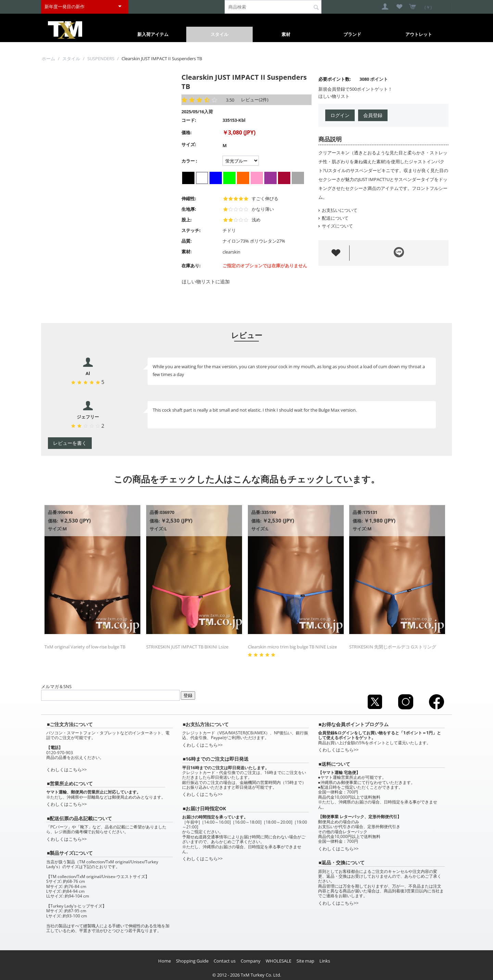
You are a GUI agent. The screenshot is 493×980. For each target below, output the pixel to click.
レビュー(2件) (255, 100)
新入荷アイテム (153, 34)
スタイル (219, 34)
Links (325, 961)
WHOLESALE (279, 961)
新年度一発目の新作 (65, 7)
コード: (189, 120)
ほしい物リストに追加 (206, 281)
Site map (305, 961)
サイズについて (336, 226)
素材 (286, 34)
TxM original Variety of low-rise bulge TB (85, 647)
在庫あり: (191, 266)
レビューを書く (70, 443)
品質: (187, 241)
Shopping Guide (192, 961)
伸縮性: (189, 198)
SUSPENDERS (101, 59)
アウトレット (419, 34)
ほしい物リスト (334, 96)
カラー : (189, 161)
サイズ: (189, 144)
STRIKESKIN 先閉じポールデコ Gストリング (393, 647)
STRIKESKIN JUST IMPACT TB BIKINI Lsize (187, 647)
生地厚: (189, 209)
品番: (53, 512)
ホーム (48, 59)
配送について (333, 218)
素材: (187, 252)
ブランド (352, 34)
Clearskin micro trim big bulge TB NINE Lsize (292, 647)
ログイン (340, 115)
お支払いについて (338, 210)
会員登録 (373, 115)
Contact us (225, 961)
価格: (187, 132)
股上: (187, 220)
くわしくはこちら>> (66, 770)
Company (251, 961)
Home (165, 961)
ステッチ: (191, 230)
